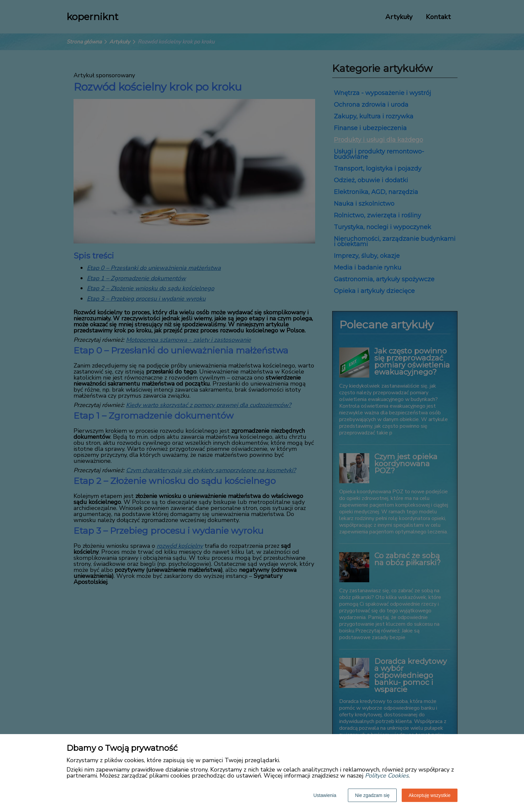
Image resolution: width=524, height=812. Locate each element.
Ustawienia (325, 795)
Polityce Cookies (387, 776)
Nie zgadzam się (372, 795)
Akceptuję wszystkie (430, 795)
